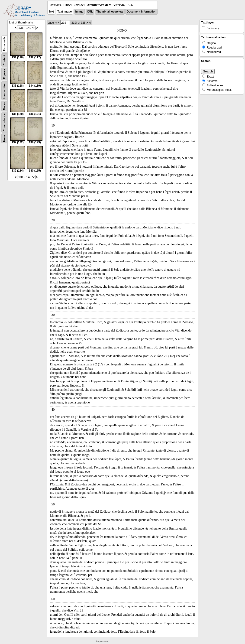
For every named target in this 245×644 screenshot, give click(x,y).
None (4, 138)
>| (90, 23)
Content (4, 60)
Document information (142, 12)
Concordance (4, 122)
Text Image (64, 12)
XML (90, 12)
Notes (4, 106)
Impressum (102, 642)
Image (79, 12)
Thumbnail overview (110, 12)
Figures (4, 74)
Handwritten (4, 91)
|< (56, 23)
